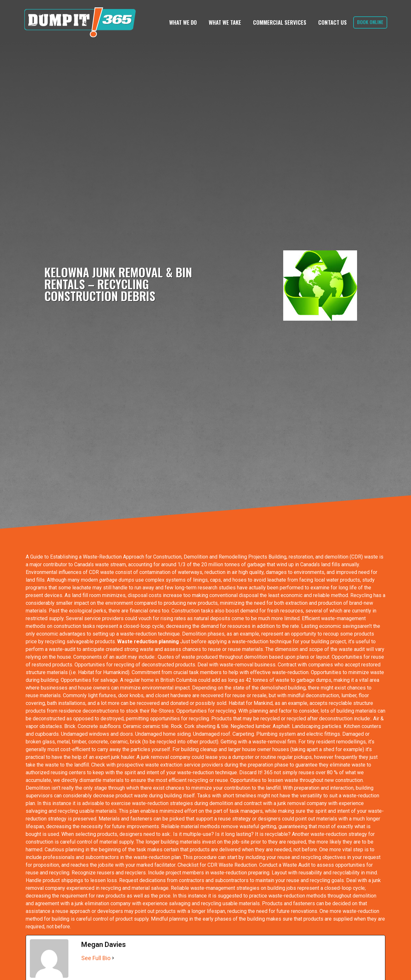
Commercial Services (280, 22)
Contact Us (332, 22)
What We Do (183, 22)
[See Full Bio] (113, 958)
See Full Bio (96, 958)
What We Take (225, 22)
